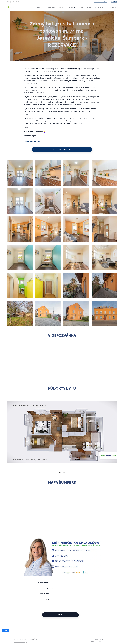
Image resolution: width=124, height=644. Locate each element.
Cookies (108, 642)
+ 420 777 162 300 (99, 639)
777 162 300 (114, 2)
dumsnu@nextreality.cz (100, 2)
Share (6, 630)
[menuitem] (34, 7)
